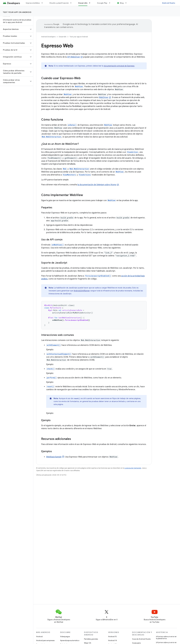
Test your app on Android (17, 12)
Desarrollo (63, 37)
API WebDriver (74, 57)
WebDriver (104, 97)
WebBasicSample (54, 457)
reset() (50, 387)
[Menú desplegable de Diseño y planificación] (72, 3)
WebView (79, 86)
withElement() (54, 345)
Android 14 (112, 640)
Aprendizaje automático (70, 640)
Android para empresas (45, 640)
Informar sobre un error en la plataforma (166, 637)
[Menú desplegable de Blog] (127, 3)
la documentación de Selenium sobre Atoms (97, 185)
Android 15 (112, 636)
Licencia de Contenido (133, 468)
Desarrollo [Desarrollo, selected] (83, 3)
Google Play (102, 3)
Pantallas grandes (91, 639)
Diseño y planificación (59, 3)
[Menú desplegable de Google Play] (111, 3)
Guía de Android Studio (141, 639)
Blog (122, 3)
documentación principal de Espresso (119, 66)
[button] (15, 29)
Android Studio (169, 3)
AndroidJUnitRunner (82, 291)
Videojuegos (65, 636)
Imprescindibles (33, 3)
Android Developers (48, 37)
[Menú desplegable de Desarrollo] (91, 3)
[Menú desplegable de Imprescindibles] (43, 3)
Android (39, 636)
